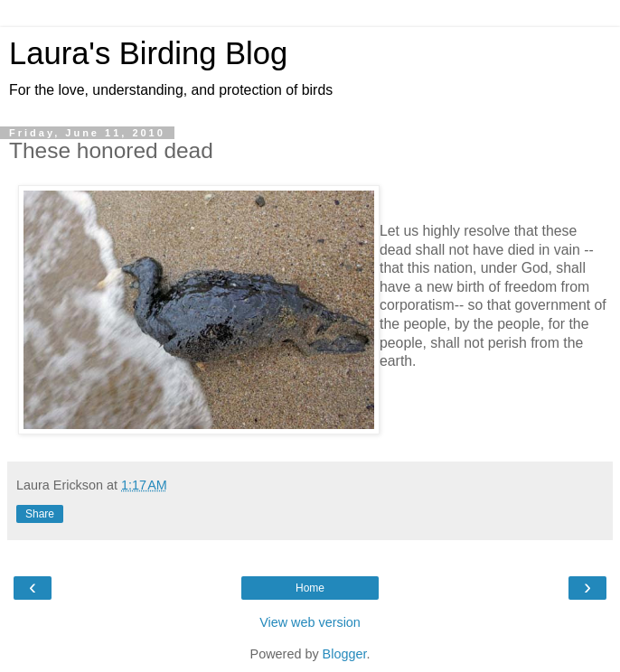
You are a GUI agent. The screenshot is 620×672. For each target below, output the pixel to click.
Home (310, 588)
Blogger (345, 654)
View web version (310, 622)
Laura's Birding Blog (148, 53)
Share (40, 514)
